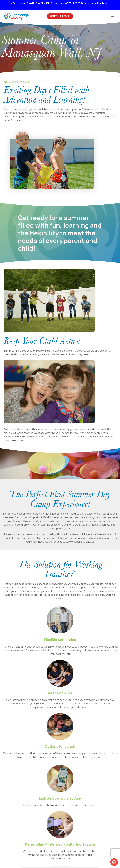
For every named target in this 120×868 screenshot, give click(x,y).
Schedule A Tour (60, 16)
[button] (114, 862)
